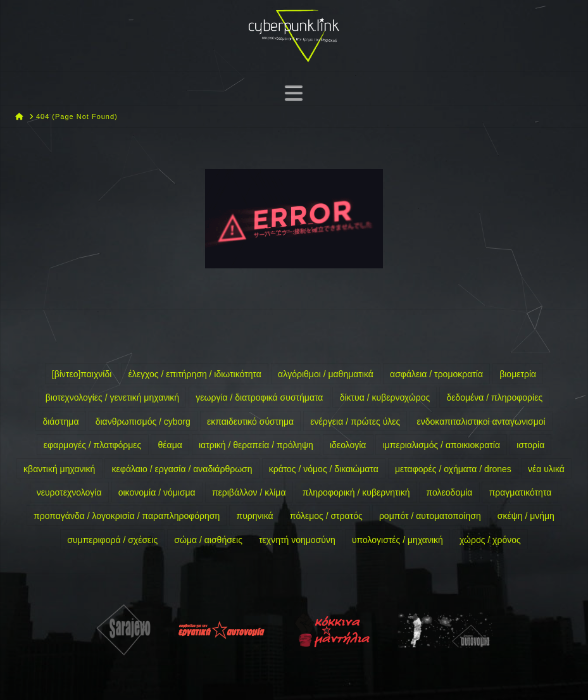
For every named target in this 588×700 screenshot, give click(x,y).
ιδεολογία (348, 445)
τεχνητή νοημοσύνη (297, 540)
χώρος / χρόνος (490, 540)
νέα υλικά (546, 469)
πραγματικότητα (521, 492)
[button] (294, 93)
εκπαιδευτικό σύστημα (250, 422)
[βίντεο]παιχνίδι (82, 374)
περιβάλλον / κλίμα (249, 492)
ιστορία (530, 445)
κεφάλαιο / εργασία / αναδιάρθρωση (182, 469)
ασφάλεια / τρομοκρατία (436, 374)
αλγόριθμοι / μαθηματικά (326, 374)
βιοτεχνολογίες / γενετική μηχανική (112, 397)
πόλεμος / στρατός (326, 516)
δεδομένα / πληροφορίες (494, 397)
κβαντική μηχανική (59, 469)
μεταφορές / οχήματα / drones (453, 469)
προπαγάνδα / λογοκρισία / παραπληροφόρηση (127, 516)
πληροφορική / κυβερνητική (356, 492)
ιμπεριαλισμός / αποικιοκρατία (441, 445)
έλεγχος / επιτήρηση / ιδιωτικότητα (195, 374)
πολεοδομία (450, 492)
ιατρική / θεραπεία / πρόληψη (256, 445)
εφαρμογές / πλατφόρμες (93, 445)
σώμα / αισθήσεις (208, 540)
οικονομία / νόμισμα (157, 492)
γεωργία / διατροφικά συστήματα (259, 397)
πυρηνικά (254, 516)
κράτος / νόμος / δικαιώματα (324, 469)
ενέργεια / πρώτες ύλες (355, 422)
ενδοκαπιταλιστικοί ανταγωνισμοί (481, 422)
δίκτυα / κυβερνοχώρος (385, 397)
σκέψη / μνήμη (526, 516)
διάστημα (60, 422)
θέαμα (170, 445)
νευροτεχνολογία (69, 492)
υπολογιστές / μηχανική (397, 540)
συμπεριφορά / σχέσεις (112, 540)
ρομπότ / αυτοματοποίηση (430, 516)
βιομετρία (518, 374)
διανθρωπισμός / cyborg (143, 422)
